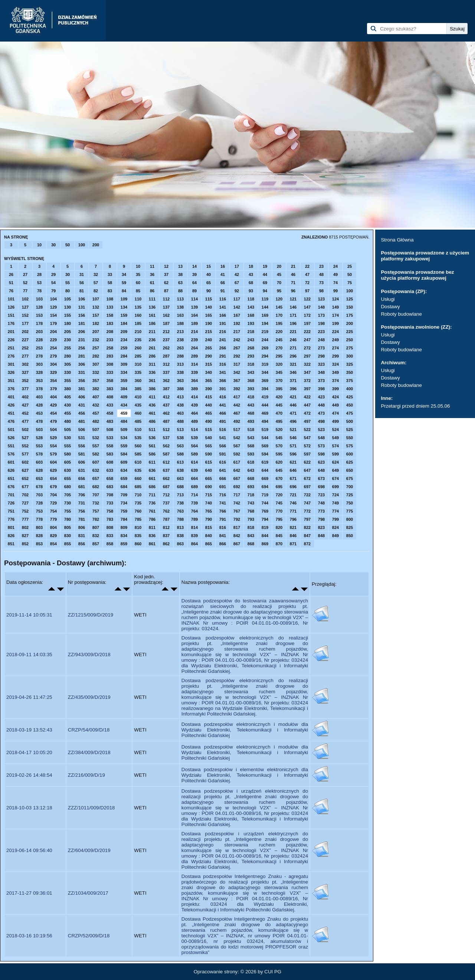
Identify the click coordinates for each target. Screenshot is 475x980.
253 (39, 348)
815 (209, 527)
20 (279, 266)
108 (110, 299)
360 (138, 381)
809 (124, 527)
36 (152, 274)
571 (293, 446)
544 (265, 438)
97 (307, 291)
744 (265, 503)
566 (223, 446)
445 (279, 405)
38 (180, 274)
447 (307, 405)
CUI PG (273, 972)
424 (335, 397)
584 (124, 454)
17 (237, 266)
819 (265, 527)
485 (138, 421)
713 (180, 495)
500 (350, 421)
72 (307, 283)
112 (166, 299)
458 (110, 413)
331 (82, 372)
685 (138, 487)
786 (152, 519)
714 (194, 495)
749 (335, 503)
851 (11, 544)
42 (237, 274)
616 (223, 462)
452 (25, 413)
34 (124, 274)
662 (166, 479)
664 (194, 479)
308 (110, 364)
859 (124, 544)
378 (39, 389)
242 (237, 340)
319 (265, 364)
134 (124, 307)
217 (237, 332)
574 (335, 446)
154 (53, 315)
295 (279, 356)
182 (96, 323)
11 (152, 266)
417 (237, 397)
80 (68, 291)
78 (39, 291)
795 (279, 519)
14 (194, 266)
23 (321, 266)
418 (251, 397)
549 (335, 438)
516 (223, 430)
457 (96, 413)
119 (265, 299)
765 (209, 511)
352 (25, 381)
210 (138, 332)
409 (124, 397)
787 (166, 519)
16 (223, 266)
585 (138, 454)
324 (335, 364)
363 (180, 381)
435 (138, 405)
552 (25, 446)
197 (307, 323)
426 (11, 405)
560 (138, 446)
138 (180, 307)
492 (237, 421)
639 (194, 470)
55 (68, 283)
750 (350, 503)
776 (11, 519)
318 (251, 364)
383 (110, 389)
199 (335, 323)
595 (279, 454)
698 (321, 487)
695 (279, 487)
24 (335, 266)
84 (124, 291)
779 (53, 519)
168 (251, 315)
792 (237, 519)
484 (124, 421)
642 (237, 470)
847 (307, 536)
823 (321, 527)
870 (279, 544)
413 (180, 397)
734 (124, 503)
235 (138, 340)
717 (237, 495)
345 (279, 372)
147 (307, 307)
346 (293, 372)
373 (321, 381)
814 (194, 527)
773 (321, 511)
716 (223, 495)
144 (265, 307)
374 (335, 381)
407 (96, 397)
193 (251, 323)
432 (96, 405)
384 (124, 389)
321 (293, 364)
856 (82, 544)
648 (321, 470)
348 (321, 372)
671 (293, 479)
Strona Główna (397, 240)
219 (265, 332)
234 (124, 340)
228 (39, 340)
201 (11, 332)
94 (265, 291)
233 (110, 340)
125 (350, 299)
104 (53, 299)
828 (39, 536)
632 (96, 470)
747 (307, 503)
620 (279, 462)
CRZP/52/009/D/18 (89, 936)
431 (82, 405)
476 (11, 421)
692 (237, 487)
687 (166, 487)
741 (223, 503)
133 (110, 307)
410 (138, 397)
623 (321, 462)
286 (152, 356)
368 (251, 381)
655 (68, 479)
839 (194, 536)
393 (251, 389)
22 (307, 266)
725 (350, 495)
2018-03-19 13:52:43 (29, 730)
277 (25, 356)
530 (68, 438)
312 (166, 364)
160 (138, 315)
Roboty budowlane (401, 314)
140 (209, 307)
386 (152, 389)
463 (180, 413)
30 (53, 245)
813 (180, 527)
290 (209, 356)
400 (350, 389)
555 (68, 446)
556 (82, 446)
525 (350, 430)
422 (307, 397)
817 (237, 527)
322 (307, 364)
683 (110, 487)
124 (335, 299)
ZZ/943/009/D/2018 (89, 655)
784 (124, 519)
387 (166, 389)
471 (293, 413)
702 (25, 495)
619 (265, 462)
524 (335, 430)
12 (166, 266)
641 (223, 470)
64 (194, 283)
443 (251, 405)
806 (82, 527)
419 (265, 397)
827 (25, 536)
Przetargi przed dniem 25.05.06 (415, 406)
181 (82, 323)
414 (194, 397)
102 (25, 299)
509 (124, 430)
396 (293, 389)
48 (321, 274)
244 (265, 340)
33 (110, 274)
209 (124, 332)
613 (180, 462)
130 (68, 307)
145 (279, 307)
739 (194, 503)
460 (138, 413)
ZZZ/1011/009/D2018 (91, 808)
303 (39, 364)
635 (138, 470)
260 (138, 348)
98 (321, 291)
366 (223, 381)
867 (237, 544)
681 (82, 487)
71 (293, 283)
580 (68, 454)
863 (180, 544)
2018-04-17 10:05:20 (29, 752)
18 (251, 266)
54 (53, 283)
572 (307, 446)
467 (237, 413)
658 (110, 479)
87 (166, 291)
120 (279, 299)
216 (223, 332)
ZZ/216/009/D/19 (86, 775)
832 (96, 536)
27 (25, 274)
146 (293, 307)
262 (166, 348)
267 (237, 348)
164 (194, 315)
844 (265, 536)
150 (350, 307)
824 (335, 527)
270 (279, 348)
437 (166, 405)
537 (166, 438)
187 (166, 323)
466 (223, 413)
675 (350, 479)
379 (53, 389)
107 (96, 299)
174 (335, 315)
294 (265, 356)
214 (194, 332)
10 (39, 245)
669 (265, 479)
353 (39, 381)
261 (152, 348)
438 (180, 405)
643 (251, 470)
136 (152, 307)
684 (124, 487)
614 (194, 462)
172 (307, 315)
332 (96, 372)
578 (39, 454)
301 (11, 364)
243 (251, 340)
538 (180, 438)
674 (335, 479)
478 (39, 421)
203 (39, 332)
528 (39, 438)
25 (350, 266)
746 (293, 503)
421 (293, 397)
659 (124, 479)
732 (96, 503)
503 (39, 430)
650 (350, 470)
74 (335, 283)
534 (124, 438)
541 (223, 438)
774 (335, 511)
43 (251, 274)
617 (237, 462)
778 (39, 519)
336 (152, 372)
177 (25, 323)
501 (11, 430)
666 (223, 479)
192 (237, 323)
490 (209, 421)
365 (209, 381)
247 (307, 340)
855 (68, 544)
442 (237, 405)
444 (265, 405)
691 (223, 487)
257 (96, 348)
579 (53, 454)
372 (307, 381)
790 (209, 519)
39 (194, 274)
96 (293, 291)
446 (293, 405)
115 (209, 299)
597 (307, 454)
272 (307, 348)
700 (350, 487)
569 (265, 446)
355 (68, 381)
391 (223, 389)
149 (335, 307)
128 (39, 307)
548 (321, 438)
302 (25, 364)
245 (279, 340)
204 (53, 332)
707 (96, 495)
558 (110, 446)
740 (209, 503)
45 (279, 274)
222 (307, 332)
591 (223, 454)
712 (166, 495)
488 (180, 421)
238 (180, 340)
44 (265, 274)
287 (166, 356)
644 (265, 470)
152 (25, 315)
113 (180, 299)
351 (11, 381)
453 (39, 413)
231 (82, 340)
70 (279, 283)
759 (124, 511)
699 (335, 487)
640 (209, 470)
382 (96, 389)
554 (53, 446)
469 (265, 413)
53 (39, 283)
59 (124, 283)
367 (237, 381)
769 (265, 511)
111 (152, 299)
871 (293, 544)
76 (11, 291)
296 (293, 356)
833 (110, 536)
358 (110, 381)
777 (25, 519)
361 (152, 381)
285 (138, 356)
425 (350, 397)
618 (251, 462)
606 (82, 462)
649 (335, 470)
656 (82, 479)
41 (223, 274)
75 (350, 283)
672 (307, 479)
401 (11, 397)
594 (265, 454)
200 (96, 245)
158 (110, 315)
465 (209, 413)
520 (279, 430)
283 (110, 356)
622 (307, 462)
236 (152, 340)
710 (138, 495)
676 (11, 487)
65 (209, 283)
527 (25, 438)
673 (321, 479)
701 (11, 495)
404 (53, 397)
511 (152, 430)
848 (321, 536)
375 (350, 381)
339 (194, 372)
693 (251, 487)
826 (11, 536)
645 (279, 470)
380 (68, 389)
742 (237, 503)
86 (152, 291)
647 (307, 470)
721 (293, 495)
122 (307, 299)
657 (96, 479)
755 (68, 511)
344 (265, 372)
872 (307, 544)
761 (152, 511)
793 (251, 519)
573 (321, 446)
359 (124, 381)
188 (180, 323)
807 (96, 527)
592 (237, 454)
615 (209, 462)
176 (11, 323)
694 (265, 487)
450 (350, 405)
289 (194, 356)
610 (138, 462)
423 (321, 397)
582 (96, 454)
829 (53, 536)
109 (124, 299)
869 (265, 544)
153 (39, 315)
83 (110, 291)
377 (25, 389)
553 (39, 446)
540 (209, 438)
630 (68, 470)
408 (110, 397)
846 (293, 536)
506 (82, 430)
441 (223, 405)
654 (53, 479)
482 (96, 421)
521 (293, 430)
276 (11, 356)
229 (53, 340)
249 (335, 340)
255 (68, 348)
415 (209, 397)
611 (152, 462)
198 (321, 323)
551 (11, 446)
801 (11, 527)
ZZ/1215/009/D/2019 (91, 615)
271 (293, 348)
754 (53, 511)
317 (237, 364)
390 (209, 389)
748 (321, 503)
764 (194, 511)
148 (321, 307)
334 (124, 372)
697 (307, 487)
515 (209, 430)
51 (11, 283)
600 (350, 454)
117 (237, 299)
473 (321, 413)
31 (82, 274)
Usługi (388, 299)
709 (124, 495)
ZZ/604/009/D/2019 (89, 850)
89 (194, 291)
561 (152, 446)
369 (265, 381)
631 (82, 470)
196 (293, 323)
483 (110, 421)
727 (25, 503)
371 (293, 381)
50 (68, 245)
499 (335, 421)
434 (124, 405)
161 (152, 315)
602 (25, 462)
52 (25, 283)
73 (321, 283)
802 (25, 527)
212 (166, 332)
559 (124, 446)
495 (279, 421)
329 (53, 372)
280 (68, 356)
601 (11, 462)
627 (25, 470)
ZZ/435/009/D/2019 (89, 697)
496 (293, 421)
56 (82, 283)
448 (321, 405)
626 (11, 470)
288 (180, 356)
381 (82, 389)
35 (138, 274)
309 (124, 364)
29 (53, 274)
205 (68, 332)
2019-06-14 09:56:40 (29, 850)
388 (180, 389)
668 (251, 479)
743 (251, 503)
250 (350, 340)
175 (350, 315)
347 (307, 372)
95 (279, 291)
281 (82, 356)
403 (39, 397)
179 (53, 323)
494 (265, 421)
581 (82, 454)
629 (53, 470)
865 (209, 544)
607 (96, 462)
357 (96, 381)
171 (293, 315)
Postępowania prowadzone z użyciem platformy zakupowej (425, 256)
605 (68, 462)
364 (194, 381)
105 (68, 299)
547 (307, 438)
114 (194, 299)
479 (53, 421)
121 (293, 299)
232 (96, 340)
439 (194, 405)
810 (138, 527)
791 (223, 519)
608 (110, 462)
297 (307, 356)
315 (209, 364)
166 (223, 315)
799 (335, 519)
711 (152, 495)
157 (96, 315)
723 (321, 495)
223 (321, 332)
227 (25, 340)
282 (96, 356)
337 (166, 372)
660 (138, 479)
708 (110, 495)
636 (152, 470)
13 (180, 266)
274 (335, 348)
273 (321, 348)
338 (180, 372)
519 (265, 430)
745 (279, 503)
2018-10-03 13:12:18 (29, 808)
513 (180, 430)
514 (194, 430)
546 (293, 438)
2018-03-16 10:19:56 (29, 936)
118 (251, 299)
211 (152, 332)
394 (265, 389)
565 (209, 446)
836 (152, 536)
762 (166, 511)
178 (39, 323)
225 (350, 332)
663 (180, 479)
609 (124, 462)
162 (166, 315)
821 (293, 527)
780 (68, 519)
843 (251, 536)
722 (307, 495)
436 (152, 405)
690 (209, 487)
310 (138, 364)
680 (68, 487)
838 (180, 536)
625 (350, 462)
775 (350, 511)
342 (237, 372)
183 (110, 323)
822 (307, 527)
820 (279, 527)
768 (251, 511)
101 (11, 299)
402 (25, 397)
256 (82, 348)
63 (180, 283)
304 (53, 364)
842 (237, 536)
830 (68, 536)
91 (223, 291)
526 (11, 438)
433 (110, 405)
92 (237, 291)
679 (53, 487)
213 (180, 332)
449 (335, 405)
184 (124, 323)
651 (11, 479)
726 (11, 503)
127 (25, 307)
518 (251, 430)
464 (194, 413)
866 (223, 544)
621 (293, 462)
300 (350, 356)
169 (265, 315)
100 (82, 245)
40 (209, 274)
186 (152, 323)
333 (110, 372)
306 (82, 364)
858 (110, 544)
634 (124, 470)
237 (166, 340)
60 (138, 283)
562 (166, 446)
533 (110, 438)
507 (96, 430)
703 (39, 495)
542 (237, 438)
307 (96, 364)
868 (251, 544)
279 (53, 356)
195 (279, 323)
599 (335, 454)
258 (110, 348)
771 (293, 511)
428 (39, 405)
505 (68, 430)
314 (194, 364)
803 (39, 527)
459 (124, 413)
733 (110, 503)
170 (279, 315)
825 (350, 527)
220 (279, 332)
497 (307, 421)
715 (209, 495)
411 (152, 397)
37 (166, 274)
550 (350, 438)
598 (321, 454)
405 (68, 397)
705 (68, 495)
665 (209, 479)
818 (251, 527)
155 (68, 315)
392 (237, 389)
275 (350, 348)
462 (166, 413)
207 (96, 332)
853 (39, 544)
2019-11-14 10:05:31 (29, 615)
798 (321, 519)
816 (223, 527)
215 (209, 332)
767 (237, 511)
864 (194, 544)
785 (138, 519)
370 (279, 381)
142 (237, 307)
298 (321, 356)
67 (237, 283)
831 (82, 536)
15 (209, 266)
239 (194, 340)
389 (194, 389)
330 (68, 372)
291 (223, 356)
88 (180, 291)
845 (279, 536)
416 (223, 397)
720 (279, 495)
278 (39, 356)
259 (124, 348)
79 (53, 291)
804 (53, 527)
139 (194, 307)
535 (138, 438)
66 (223, 283)
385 (138, 389)
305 (68, 364)
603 (39, 462)
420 (279, 397)
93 (251, 291)
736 (152, 503)
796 (293, 519)
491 (223, 421)
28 (39, 274)
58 (110, 283)
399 (335, 389)
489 (194, 421)
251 (11, 348)
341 (223, 372)
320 (279, 364)
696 (293, 487)
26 (11, 274)
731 (82, 503)
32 (96, 274)
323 (321, 364)
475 (350, 413)
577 (25, 454)
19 (265, 266)
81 (82, 291)
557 (96, 446)
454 (53, 413)
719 (265, 495)
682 (96, 487)
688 (180, 487)
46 (293, 274)
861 (152, 544)
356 (82, 381)
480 (68, 421)
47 (307, 274)
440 (209, 405)
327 (25, 372)
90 (209, 291)
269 (265, 348)
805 (68, 527)
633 (110, 470)
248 (321, 340)
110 (138, 299)
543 (251, 438)
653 (39, 479)
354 (53, 381)
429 (53, 405)
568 (251, 446)
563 (180, 446)
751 (11, 511)
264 (194, 348)
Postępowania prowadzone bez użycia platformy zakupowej (417, 275)
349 (335, 372)
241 (223, 340)
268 (251, 348)
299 (335, 356)
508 (110, 430)
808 (110, 527)
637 (166, 470)
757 (96, 511)
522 (307, 430)
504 (53, 430)
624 (335, 462)
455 (68, 413)
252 (25, 348)
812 (166, 527)
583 (110, 454)
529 (53, 438)
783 (110, 519)
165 (209, 315)
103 (39, 299)
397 (307, 389)
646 (293, 470)
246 (293, 340)
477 (25, 421)
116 (223, 299)
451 (11, 413)
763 (180, 511)
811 (152, 527)
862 (166, 544)
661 (152, 479)
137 (166, 307)
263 (180, 348)
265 (209, 348)
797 (307, 519)
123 (321, 299)
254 (53, 348)
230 (68, 340)
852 (25, 544)
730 (68, 503)
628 (39, 470)
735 (138, 503)
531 (82, 438)
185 (138, 323)
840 (209, 536)
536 (152, 438)
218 (251, 332)
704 (53, 495)
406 (82, 397)
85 (138, 291)
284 (124, 356)
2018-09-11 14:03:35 (29, 655)
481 (82, 421)
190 (209, 323)
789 (194, 519)
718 (251, 495)
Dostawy (390, 307)
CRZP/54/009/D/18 (89, 730)
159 (124, 315)
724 (335, 495)
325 (350, 364)
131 (82, 307)
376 (11, 389)
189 (194, 323)
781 (82, 519)
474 (335, 413)
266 (223, 348)
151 (11, 315)
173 (321, 315)
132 (96, 307)
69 (265, 283)
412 (166, 397)
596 (293, 454)
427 (25, 405)
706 (82, 495)
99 (335, 291)
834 (124, 536)
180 (68, 323)
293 (251, 356)
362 (166, 381)
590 (209, 454)
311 (152, 364)
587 (166, 454)
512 (166, 430)
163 (180, 315)
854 (53, 544)
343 (251, 372)
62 (166, 283)
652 (25, 479)
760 (138, 511)
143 (251, 307)
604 (53, 462)
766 (223, 511)
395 (279, 389)
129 (53, 307)
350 (350, 372)
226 (11, 340)
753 (39, 511)
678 (39, 487)
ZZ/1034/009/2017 (88, 893)
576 (11, 454)
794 (265, 519)
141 (223, 307)
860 (138, 544)
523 (321, 430)
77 (25, 291)
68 (251, 283)
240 (209, 340)
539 (194, 438)
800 (350, 519)
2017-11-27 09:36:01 (29, 893)
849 (335, 536)
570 (279, 446)
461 (152, 413)
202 (25, 332)
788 (180, 519)
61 (152, 283)
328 (39, 372)
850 (350, 536)
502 (25, 430)
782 (96, 519)
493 (251, 421)
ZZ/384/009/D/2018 (89, 752)
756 (82, 511)
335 (138, 372)
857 (96, 544)
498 (321, 421)
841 (223, 536)
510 (138, 430)
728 (39, 503)
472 (307, 413)
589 (194, 454)
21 (293, 266)
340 (209, 372)
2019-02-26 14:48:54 (29, 775)
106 (82, 299)
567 (237, 446)
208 (110, 332)
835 (138, 536)
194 (265, 323)
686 (152, 487)
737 (166, 503)
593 (251, 454)
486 (152, 421)
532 (96, 438)
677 (25, 487)
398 (321, 389)
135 (138, 307)
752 (25, 511)
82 (96, 291)
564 (194, 446)
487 (166, 421)
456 (82, 413)
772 (307, 511)
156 (82, 315)
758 (110, 511)
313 (180, 364)
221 (293, 332)
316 (223, 364)
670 (279, 479)
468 (251, 413)
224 (335, 332)
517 (237, 430)
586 (152, 454)
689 (194, 487)
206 (82, 332)
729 (53, 503)
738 (180, 503)
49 (335, 274)
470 (279, 413)
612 (166, 462)
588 (180, 454)
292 (237, 356)
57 (96, 283)
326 (11, 372)
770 (279, 511)
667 (237, 479)
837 (166, 536)
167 (237, 315)
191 (223, 323)
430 (68, 405)
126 (11, 307)
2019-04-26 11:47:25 (29, 697)
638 (180, 470)
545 (279, 438)
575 (350, 446)
